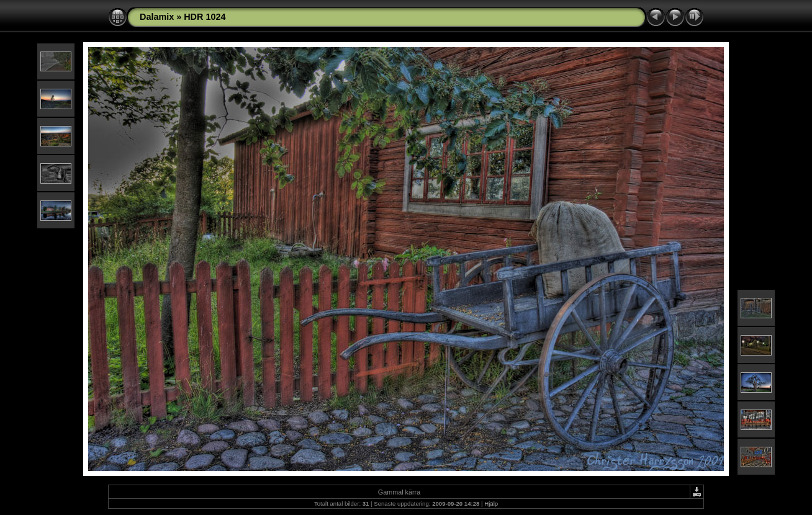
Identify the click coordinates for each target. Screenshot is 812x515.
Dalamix (157, 17)
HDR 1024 (205, 17)
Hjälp (491, 504)
